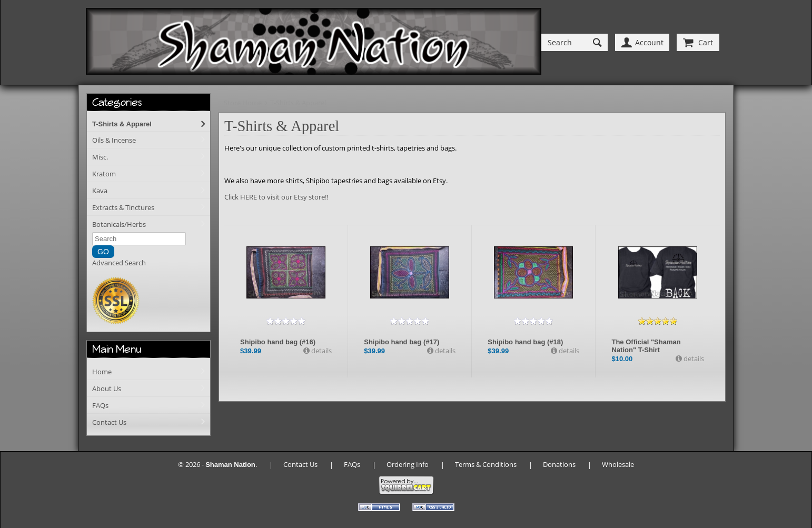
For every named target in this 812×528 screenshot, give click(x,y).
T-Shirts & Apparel (122, 124)
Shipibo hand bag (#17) (402, 342)
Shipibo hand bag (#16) (278, 342)
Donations (559, 464)
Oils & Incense (114, 140)
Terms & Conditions (486, 464)
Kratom (104, 174)
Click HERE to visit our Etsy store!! (276, 197)
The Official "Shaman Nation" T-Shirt (646, 346)
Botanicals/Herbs (119, 224)
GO (103, 252)
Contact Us (109, 422)
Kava (100, 191)
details (321, 351)
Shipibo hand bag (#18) (525, 342)
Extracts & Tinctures (123, 207)
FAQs (100, 405)
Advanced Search (119, 263)
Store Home (243, 103)
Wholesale (618, 464)
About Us (107, 388)
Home (102, 372)
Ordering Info (408, 464)
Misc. (100, 157)
